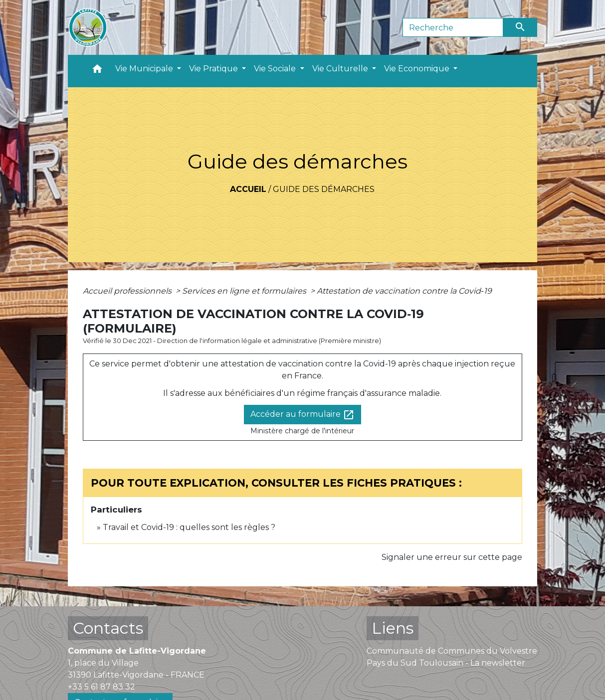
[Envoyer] (520, 27)
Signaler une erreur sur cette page (452, 557)
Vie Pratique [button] (214, 69)
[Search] (453, 27)
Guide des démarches (324, 189)
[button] (97, 71)
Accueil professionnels (128, 291)
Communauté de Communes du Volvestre (452, 651)
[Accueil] (88, 27)
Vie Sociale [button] (276, 69)
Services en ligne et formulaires (245, 291)
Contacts (108, 628)
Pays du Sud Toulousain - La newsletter (446, 663)
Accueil (248, 189)
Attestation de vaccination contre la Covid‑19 (404, 291)
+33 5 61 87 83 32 (101, 687)
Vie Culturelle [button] (341, 69)
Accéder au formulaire (302, 415)
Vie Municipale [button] (145, 69)
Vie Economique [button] (418, 69)
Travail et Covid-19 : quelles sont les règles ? (189, 527)
